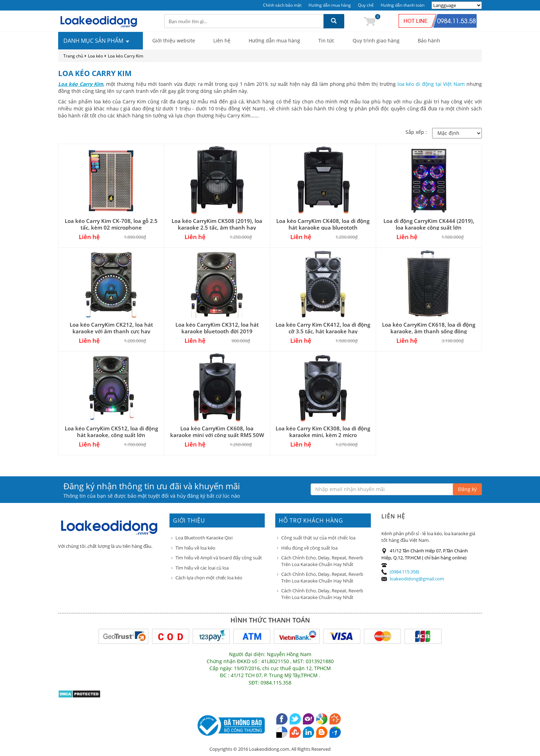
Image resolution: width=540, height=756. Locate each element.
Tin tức (326, 40)
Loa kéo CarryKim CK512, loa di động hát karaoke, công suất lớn (111, 432)
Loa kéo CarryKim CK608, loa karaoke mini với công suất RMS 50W (217, 432)
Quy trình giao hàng (376, 40)
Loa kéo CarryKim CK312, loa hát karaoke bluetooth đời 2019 (217, 328)
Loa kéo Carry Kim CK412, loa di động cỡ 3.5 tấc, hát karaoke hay (323, 328)
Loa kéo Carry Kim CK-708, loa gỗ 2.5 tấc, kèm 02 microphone (111, 224)
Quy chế (366, 5)
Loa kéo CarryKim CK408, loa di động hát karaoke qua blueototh (323, 224)
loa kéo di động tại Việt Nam (431, 84)
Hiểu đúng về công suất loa (309, 548)
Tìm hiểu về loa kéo (195, 548)
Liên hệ (222, 40)
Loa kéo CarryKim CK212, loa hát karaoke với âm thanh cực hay (111, 328)
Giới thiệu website (174, 40)
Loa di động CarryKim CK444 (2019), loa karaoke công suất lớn (429, 224)
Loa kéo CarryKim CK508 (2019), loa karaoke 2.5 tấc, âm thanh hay (217, 224)
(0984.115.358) (404, 572)
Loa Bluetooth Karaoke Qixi (204, 538)
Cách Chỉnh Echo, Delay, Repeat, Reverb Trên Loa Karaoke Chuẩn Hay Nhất (322, 561)
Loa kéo (95, 56)
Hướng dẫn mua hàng (330, 5)
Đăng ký (467, 489)
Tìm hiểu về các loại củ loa (202, 568)
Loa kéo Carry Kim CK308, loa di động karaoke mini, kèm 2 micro (323, 432)
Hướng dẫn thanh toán (403, 5)
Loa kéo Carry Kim (126, 56)
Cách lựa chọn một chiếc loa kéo (209, 578)
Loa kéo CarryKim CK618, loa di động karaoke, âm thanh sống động (429, 328)
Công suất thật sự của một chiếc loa (318, 538)
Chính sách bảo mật (282, 5)
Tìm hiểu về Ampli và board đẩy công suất (219, 558)
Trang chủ (73, 56)
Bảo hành (429, 40)
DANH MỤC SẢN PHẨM (97, 41)
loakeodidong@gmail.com (417, 579)
